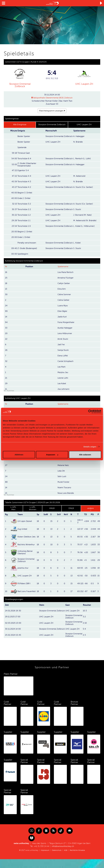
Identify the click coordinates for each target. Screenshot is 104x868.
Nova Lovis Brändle (66, 493)
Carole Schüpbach (66, 361)
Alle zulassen (85, 455)
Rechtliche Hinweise (78, 859)
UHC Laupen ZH (84, 84)
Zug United (23, 529)
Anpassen (52, 455)
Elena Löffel (63, 356)
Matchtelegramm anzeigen (51, 111)
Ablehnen (19, 455)
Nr (6, 267)
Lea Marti (62, 367)
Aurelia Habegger (65, 328)
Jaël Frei (61, 345)
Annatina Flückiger (66, 278)
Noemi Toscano (65, 488)
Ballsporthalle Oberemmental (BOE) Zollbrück (53, 98)
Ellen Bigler (63, 311)
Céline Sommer (65, 294)
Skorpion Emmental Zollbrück (20, 85)
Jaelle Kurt (62, 317)
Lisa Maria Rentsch (66, 272)
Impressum (44, 859)
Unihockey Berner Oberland (26, 552)
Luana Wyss (63, 306)
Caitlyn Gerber (64, 283)
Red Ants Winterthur (27, 545)
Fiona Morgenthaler (66, 322)
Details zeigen (90, 447)
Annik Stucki (63, 339)
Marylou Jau (63, 372)
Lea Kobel (62, 383)
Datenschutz (56, 859)
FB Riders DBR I (24, 584)
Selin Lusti (62, 476)
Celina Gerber (64, 300)
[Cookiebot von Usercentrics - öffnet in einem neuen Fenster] (90, 411)
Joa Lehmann (64, 389)
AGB (65, 859)
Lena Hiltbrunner (65, 333)
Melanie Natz (63, 465)
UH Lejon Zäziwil (25, 521)
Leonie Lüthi (63, 378)
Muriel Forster (64, 482)
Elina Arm (62, 289)
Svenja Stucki (64, 350)
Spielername (63, 267)
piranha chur (23, 568)
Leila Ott (61, 471)
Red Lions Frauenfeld (22, 591)
